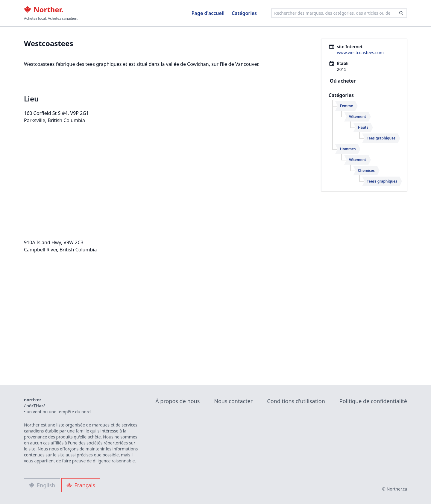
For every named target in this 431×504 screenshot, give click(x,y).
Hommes (348, 149)
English (42, 485)
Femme (347, 106)
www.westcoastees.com (360, 53)
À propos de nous (177, 401)
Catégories (244, 13)
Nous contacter (233, 401)
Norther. (44, 10)
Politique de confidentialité (373, 401)
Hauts (363, 127)
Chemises (366, 170)
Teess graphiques (382, 181)
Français (81, 485)
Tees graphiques (381, 138)
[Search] (401, 13)
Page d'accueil (208, 13)
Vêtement (358, 117)
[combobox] (339, 13)
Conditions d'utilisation (296, 401)
